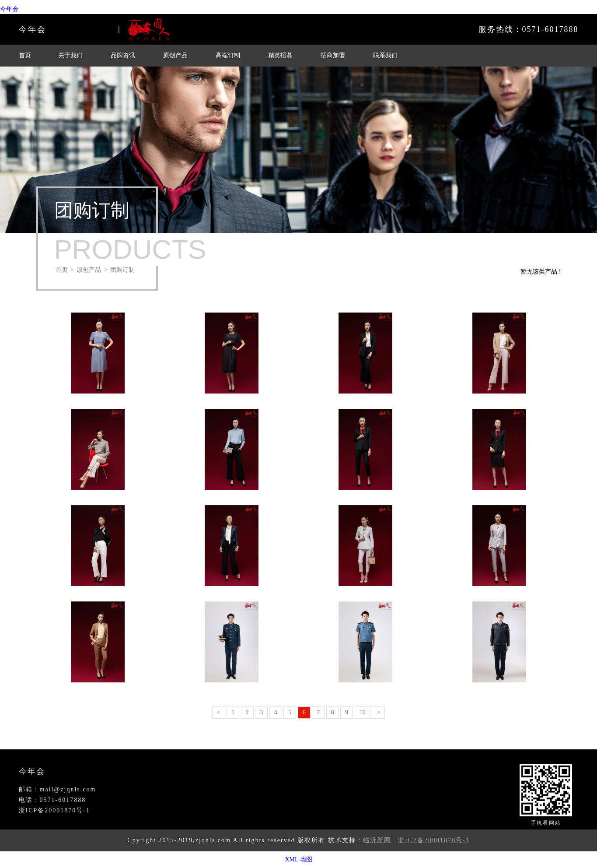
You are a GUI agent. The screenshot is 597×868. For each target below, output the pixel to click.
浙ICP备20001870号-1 (434, 840)
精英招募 (280, 55)
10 (363, 712)
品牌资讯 (123, 55)
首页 (25, 55)
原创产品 (175, 55)
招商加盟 (333, 55)
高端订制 (228, 55)
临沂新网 (377, 840)
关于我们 (70, 55)
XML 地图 (298, 859)
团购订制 (122, 270)
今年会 (9, 9)
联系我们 (385, 55)
